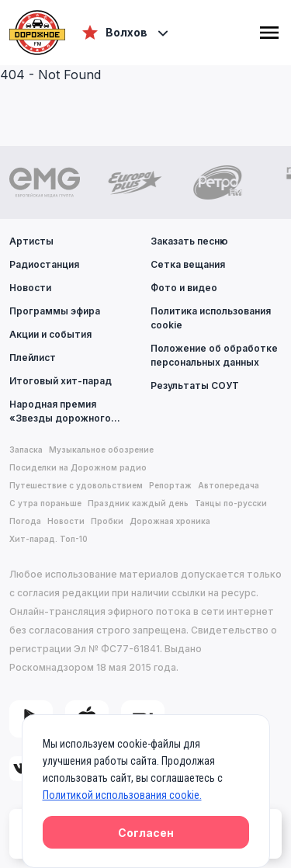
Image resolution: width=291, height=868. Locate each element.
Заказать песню (189, 241)
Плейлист (33, 358)
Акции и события (50, 334)
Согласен (146, 833)
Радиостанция (44, 264)
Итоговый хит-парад (61, 381)
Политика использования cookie (211, 318)
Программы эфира (55, 311)
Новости (30, 288)
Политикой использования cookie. (122, 795)
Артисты (31, 241)
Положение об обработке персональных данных (214, 355)
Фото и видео (184, 288)
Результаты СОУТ (195, 385)
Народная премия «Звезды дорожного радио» (75, 411)
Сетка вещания (188, 264)
